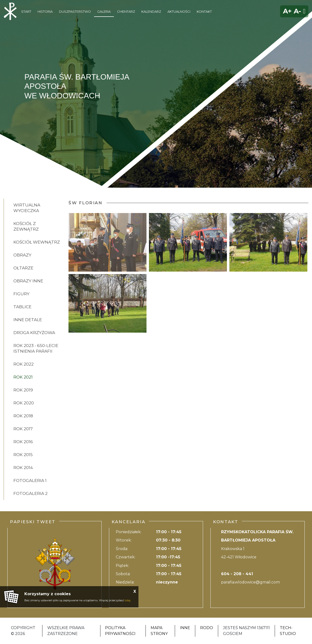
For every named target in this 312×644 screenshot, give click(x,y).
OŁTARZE (23, 268)
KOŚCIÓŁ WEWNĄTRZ (37, 242)
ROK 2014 (23, 468)
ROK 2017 (23, 429)
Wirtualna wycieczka (27, 208)
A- (297, 11)
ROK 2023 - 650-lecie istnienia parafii (36, 348)
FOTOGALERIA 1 (30, 480)
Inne (185, 628)
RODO (207, 628)
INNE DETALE (28, 320)
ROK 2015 (23, 455)
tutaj (127, 600)
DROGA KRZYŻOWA (34, 333)
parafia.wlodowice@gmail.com (250, 582)
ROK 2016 (23, 442)
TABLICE (22, 307)
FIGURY (21, 294)
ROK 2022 (24, 364)
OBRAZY (22, 255)
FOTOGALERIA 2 (30, 493)
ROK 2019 (23, 390)
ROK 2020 (24, 403)
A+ (287, 11)
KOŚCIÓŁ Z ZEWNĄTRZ (26, 226)
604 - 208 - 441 (237, 574)
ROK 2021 (23, 377)
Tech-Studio (288, 631)
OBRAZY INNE (28, 281)
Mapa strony (159, 631)
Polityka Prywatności (120, 631)
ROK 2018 (23, 416)
